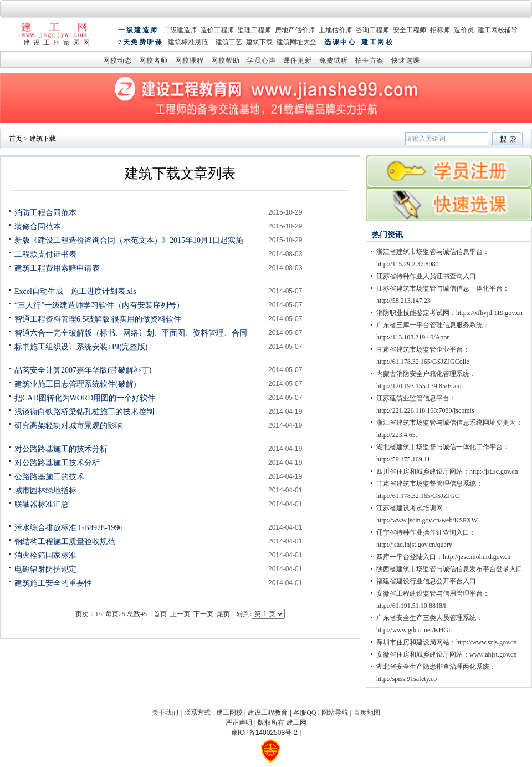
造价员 (464, 31)
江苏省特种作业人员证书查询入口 (426, 276)
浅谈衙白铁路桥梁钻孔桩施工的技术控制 (84, 412)
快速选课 (406, 61)
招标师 (440, 31)
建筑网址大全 (296, 43)
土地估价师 (335, 31)
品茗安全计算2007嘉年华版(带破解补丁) (83, 370)
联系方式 (197, 713)
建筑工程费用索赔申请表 (57, 268)
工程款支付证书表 (45, 254)
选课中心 (340, 43)
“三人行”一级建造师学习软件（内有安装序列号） (99, 305)
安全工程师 (410, 31)
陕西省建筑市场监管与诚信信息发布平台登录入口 (449, 569)
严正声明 (239, 723)
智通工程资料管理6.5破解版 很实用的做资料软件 (98, 319)
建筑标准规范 (188, 43)
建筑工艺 (229, 43)
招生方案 (370, 61)
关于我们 (165, 713)
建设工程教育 (268, 713)
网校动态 (117, 61)
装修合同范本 (38, 227)
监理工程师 (254, 31)
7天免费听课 (140, 43)
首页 (16, 139)
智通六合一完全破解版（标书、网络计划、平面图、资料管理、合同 (131, 333)
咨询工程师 (372, 31)
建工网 (296, 723)
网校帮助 (226, 61)
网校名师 (154, 61)
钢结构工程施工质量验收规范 (65, 542)
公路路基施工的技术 (49, 477)
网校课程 (190, 61)
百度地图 (367, 713)
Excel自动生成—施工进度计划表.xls (75, 291)
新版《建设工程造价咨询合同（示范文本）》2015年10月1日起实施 (129, 240)
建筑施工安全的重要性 (53, 583)
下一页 (203, 614)
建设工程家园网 (58, 43)
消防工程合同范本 (45, 213)
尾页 (223, 614)
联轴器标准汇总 (42, 504)
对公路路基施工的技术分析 (61, 449)
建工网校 (377, 43)
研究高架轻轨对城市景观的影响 (69, 426)
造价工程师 (217, 31)
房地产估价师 (295, 31)
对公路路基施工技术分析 (57, 463)
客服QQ (305, 713)
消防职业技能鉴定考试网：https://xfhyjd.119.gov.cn (449, 313)
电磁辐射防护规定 (45, 569)
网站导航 (335, 713)
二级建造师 (180, 31)
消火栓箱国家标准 (45, 555)
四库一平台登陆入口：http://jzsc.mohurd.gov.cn (443, 557)
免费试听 (334, 61)
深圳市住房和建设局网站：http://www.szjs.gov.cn (446, 642)
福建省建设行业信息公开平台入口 (426, 581)
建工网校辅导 (498, 31)
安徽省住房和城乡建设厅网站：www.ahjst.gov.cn (446, 654)
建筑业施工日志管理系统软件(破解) (75, 384)
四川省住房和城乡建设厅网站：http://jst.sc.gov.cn (447, 471)
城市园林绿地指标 (45, 491)
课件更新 (298, 61)
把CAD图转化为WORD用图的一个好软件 (85, 398)
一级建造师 (138, 31)
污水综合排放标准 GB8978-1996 (69, 528)
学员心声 (262, 61)
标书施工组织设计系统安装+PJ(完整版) (81, 347)
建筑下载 (259, 43)
